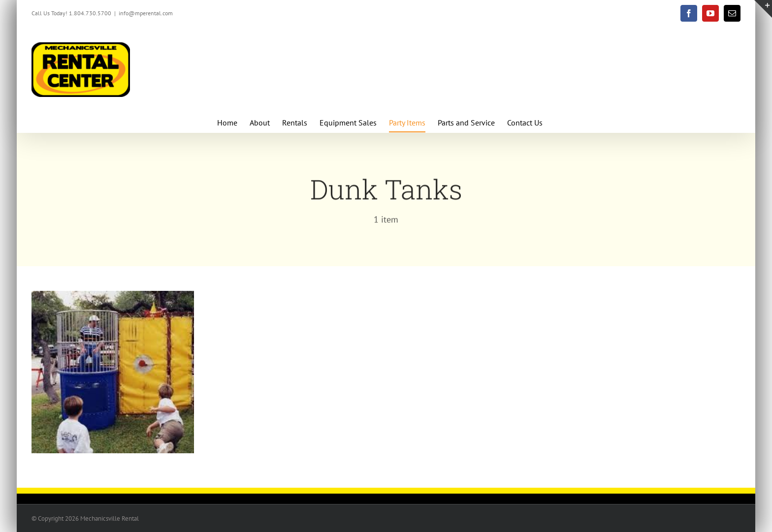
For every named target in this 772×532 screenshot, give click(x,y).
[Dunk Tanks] (113, 297)
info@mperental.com (146, 13)
